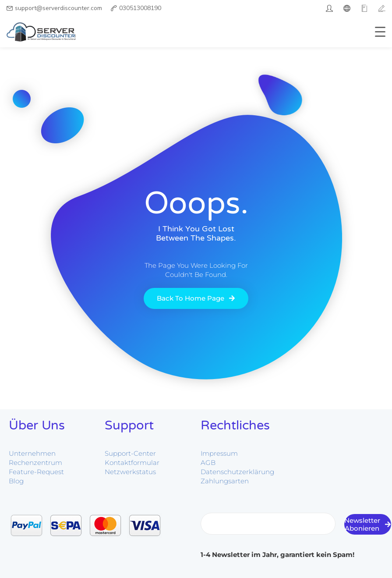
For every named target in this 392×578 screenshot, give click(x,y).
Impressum (219, 453)
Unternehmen (32, 453)
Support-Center (130, 453)
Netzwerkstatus (130, 472)
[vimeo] (382, 8)
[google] (364, 8)
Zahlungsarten (225, 481)
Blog (16, 481)
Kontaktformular (132, 463)
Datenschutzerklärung (237, 472)
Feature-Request (36, 472)
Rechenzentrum (35, 463)
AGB (208, 463)
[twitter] (329, 8)
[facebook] (347, 8)
